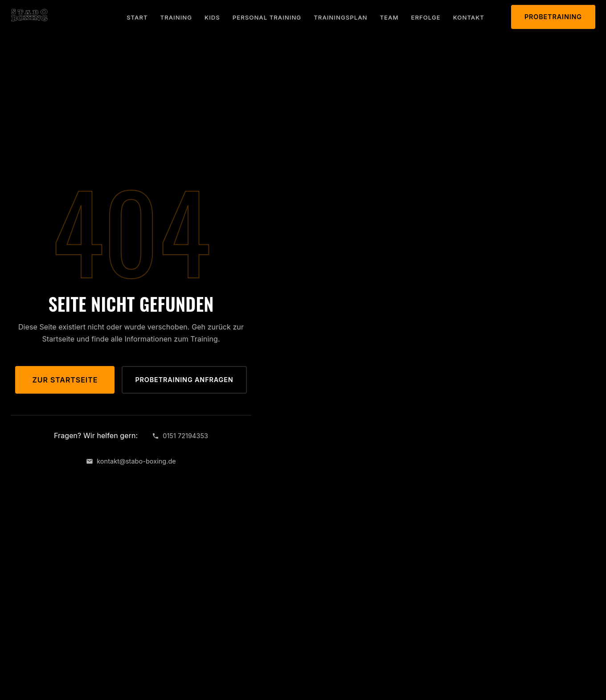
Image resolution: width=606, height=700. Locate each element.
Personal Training (267, 17)
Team (389, 17)
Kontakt (469, 17)
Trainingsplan (340, 17)
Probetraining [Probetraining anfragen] (553, 17)
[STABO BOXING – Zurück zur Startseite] (29, 15)
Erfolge (426, 17)
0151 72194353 (180, 436)
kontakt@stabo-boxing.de (131, 461)
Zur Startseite (65, 380)
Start (137, 17)
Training (176, 17)
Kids (212, 17)
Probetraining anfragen (184, 380)
